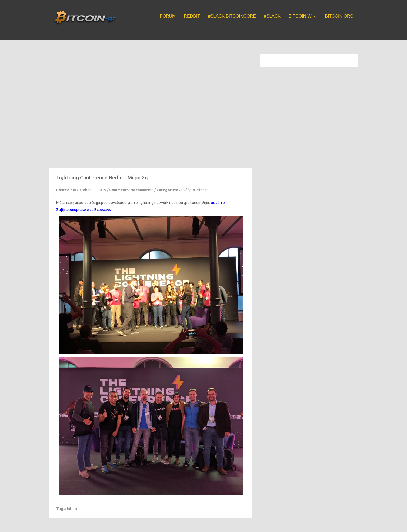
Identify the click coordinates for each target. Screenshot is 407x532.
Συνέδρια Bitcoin (193, 190)
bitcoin (73, 509)
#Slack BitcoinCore (232, 16)
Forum (168, 16)
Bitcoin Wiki (303, 16)
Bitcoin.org (339, 16)
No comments (142, 190)
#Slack (272, 16)
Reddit (192, 16)
